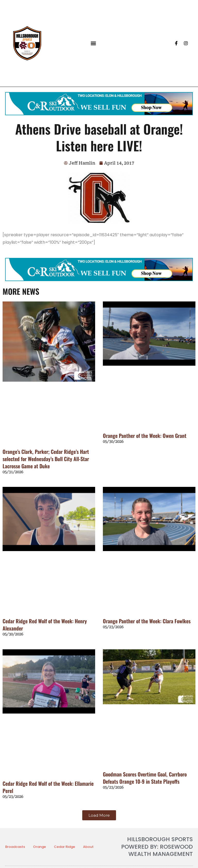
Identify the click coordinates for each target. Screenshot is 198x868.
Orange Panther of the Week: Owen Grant (145, 436)
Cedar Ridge (64, 847)
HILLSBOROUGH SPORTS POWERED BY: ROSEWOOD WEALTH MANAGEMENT (157, 847)
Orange (39, 847)
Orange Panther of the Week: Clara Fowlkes (147, 621)
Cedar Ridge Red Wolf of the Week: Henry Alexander (45, 625)
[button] (93, 43)
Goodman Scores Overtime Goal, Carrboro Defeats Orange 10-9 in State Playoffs (145, 778)
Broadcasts (15, 847)
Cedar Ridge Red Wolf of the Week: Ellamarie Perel (48, 787)
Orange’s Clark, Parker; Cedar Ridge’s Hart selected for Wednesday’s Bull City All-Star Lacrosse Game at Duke (46, 459)
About (88, 847)
